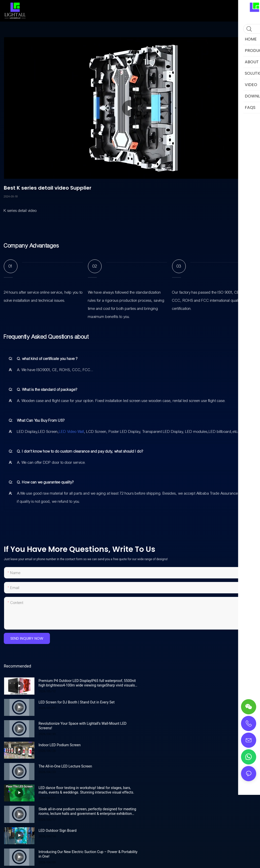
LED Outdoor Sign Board (184, 745)
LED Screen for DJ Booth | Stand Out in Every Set (203, 681)
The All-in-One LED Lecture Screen (65, 723)
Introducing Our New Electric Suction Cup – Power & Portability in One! (80, 769)
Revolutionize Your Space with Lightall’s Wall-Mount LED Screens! (82, 704)
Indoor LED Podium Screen (186, 702)
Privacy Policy (162, 802)
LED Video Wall (72, 432)
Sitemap (142, 802)
